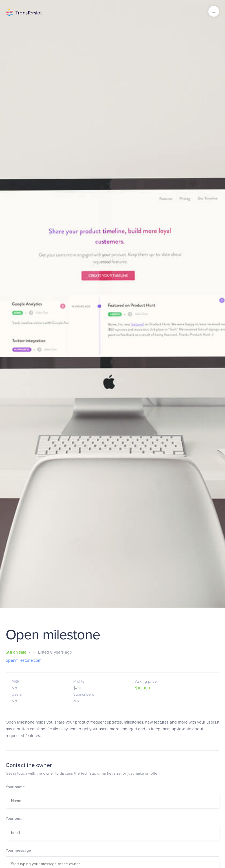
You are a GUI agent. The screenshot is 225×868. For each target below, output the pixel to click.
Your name (15, 787)
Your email (15, 818)
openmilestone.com (24, 660)
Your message (18, 850)
